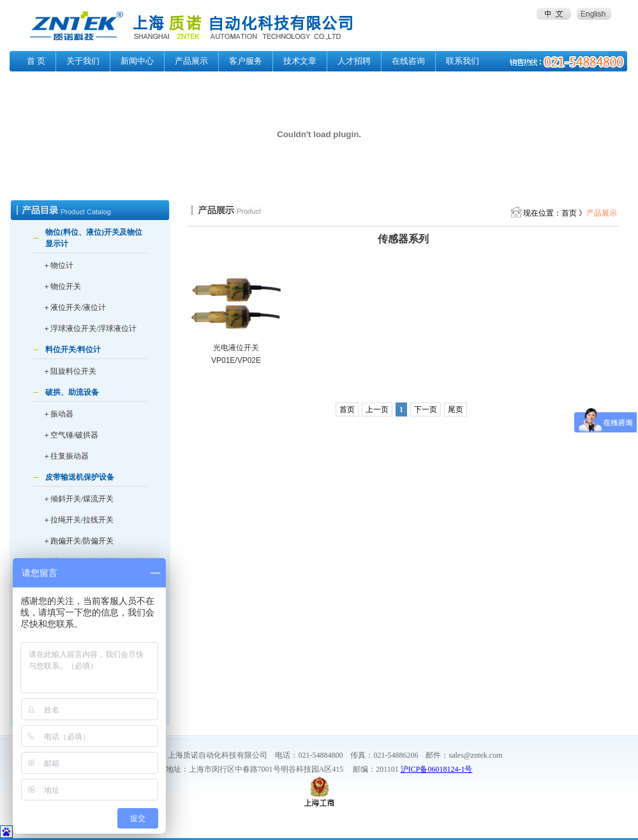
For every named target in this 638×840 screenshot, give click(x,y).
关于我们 (83, 61)
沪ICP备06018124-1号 (437, 769)
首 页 (36, 61)
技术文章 (300, 61)
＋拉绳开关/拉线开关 (78, 520)
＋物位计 (58, 265)
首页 (347, 409)
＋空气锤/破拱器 (70, 435)
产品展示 (191, 61)
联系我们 (463, 61)
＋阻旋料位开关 (70, 371)
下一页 (426, 409)
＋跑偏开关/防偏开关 (78, 541)
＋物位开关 (62, 286)
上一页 (377, 409)
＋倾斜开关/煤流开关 (78, 499)
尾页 (456, 409)
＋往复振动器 (66, 456)
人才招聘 (354, 61)
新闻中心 (137, 61)
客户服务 (246, 61)
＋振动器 (58, 414)
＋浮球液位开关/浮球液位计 (90, 328)
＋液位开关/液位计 (74, 307)
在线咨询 (408, 61)
